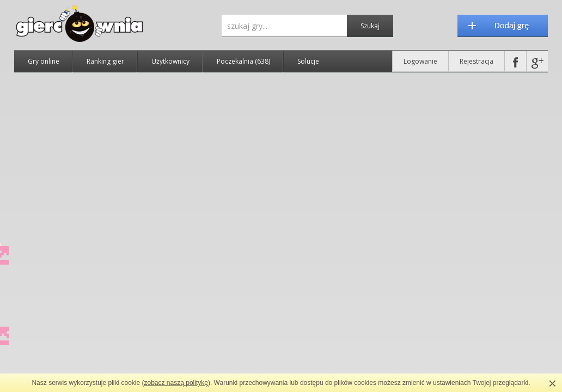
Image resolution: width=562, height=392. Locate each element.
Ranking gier (105, 61)
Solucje (308, 61)
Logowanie (420, 61)
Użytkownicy (170, 61)
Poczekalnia (243, 61)
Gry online (44, 61)
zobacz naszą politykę (176, 383)
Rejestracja (477, 61)
